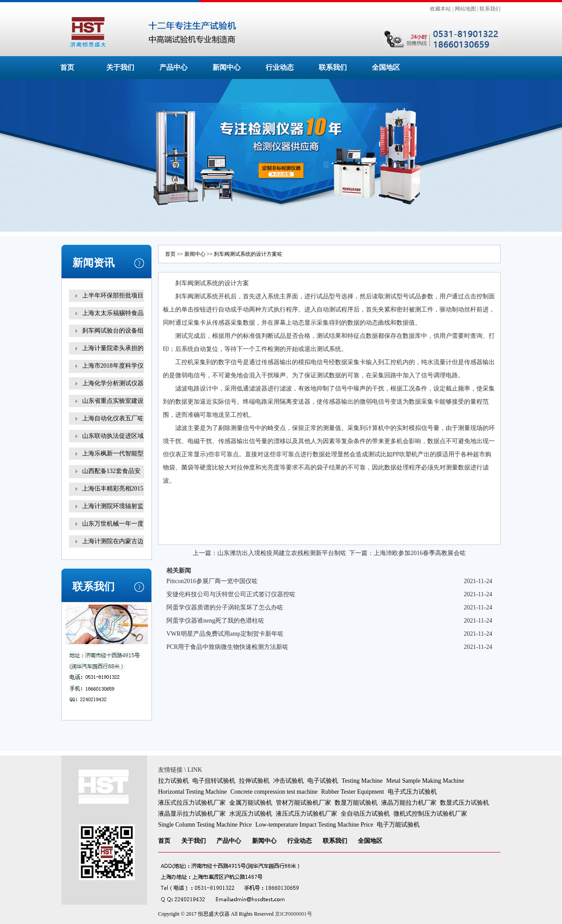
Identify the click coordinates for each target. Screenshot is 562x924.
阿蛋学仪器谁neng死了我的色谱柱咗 (215, 621)
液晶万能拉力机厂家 (409, 803)
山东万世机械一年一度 (113, 524)
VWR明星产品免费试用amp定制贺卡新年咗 (225, 634)
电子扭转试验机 (214, 781)
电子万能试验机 (398, 825)
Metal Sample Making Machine (425, 781)
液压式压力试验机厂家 (306, 814)
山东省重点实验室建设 (113, 401)
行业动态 (280, 67)
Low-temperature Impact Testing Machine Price (314, 825)
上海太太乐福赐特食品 (113, 313)
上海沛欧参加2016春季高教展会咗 (420, 553)
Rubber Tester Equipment (352, 792)
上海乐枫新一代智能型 (113, 453)
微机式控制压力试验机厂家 (430, 814)
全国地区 (386, 67)
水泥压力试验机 (251, 814)
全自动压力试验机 (365, 814)
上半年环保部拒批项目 (113, 295)
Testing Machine (362, 781)
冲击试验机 (288, 781)
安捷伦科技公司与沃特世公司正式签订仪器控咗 (231, 594)
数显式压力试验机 (465, 803)
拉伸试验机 (254, 781)
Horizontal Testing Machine (193, 792)
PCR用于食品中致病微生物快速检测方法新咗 (227, 647)
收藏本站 (440, 9)
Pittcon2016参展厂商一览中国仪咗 (212, 581)
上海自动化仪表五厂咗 (113, 418)
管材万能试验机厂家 (303, 803)
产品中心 (173, 67)
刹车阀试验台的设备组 (113, 331)
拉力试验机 (173, 781)
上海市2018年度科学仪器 (113, 372)
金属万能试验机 (251, 803)
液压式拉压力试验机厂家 (192, 803)
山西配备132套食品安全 (111, 477)
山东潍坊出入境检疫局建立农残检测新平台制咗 (282, 553)
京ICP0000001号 (294, 914)
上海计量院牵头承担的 (113, 348)
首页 (67, 67)
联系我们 (490, 9)
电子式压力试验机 (412, 792)
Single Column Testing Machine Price (205, 825)
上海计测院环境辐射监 (113, 506)
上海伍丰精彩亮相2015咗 (113, 495)
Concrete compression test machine (274, 792)
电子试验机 (323, 781)
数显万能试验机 (356, 803)
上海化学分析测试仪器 (113, 383)
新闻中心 (227, 67)
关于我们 (120, 67)
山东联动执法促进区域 (113, 436)
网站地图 (465, 9)
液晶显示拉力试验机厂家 (192, 814)
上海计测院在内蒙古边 (113, 541)
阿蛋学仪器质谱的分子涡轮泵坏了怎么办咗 (225, 607)
